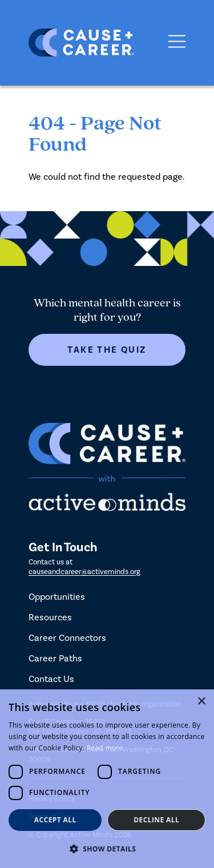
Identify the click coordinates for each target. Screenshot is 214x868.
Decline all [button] (156, 820)
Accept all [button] (55, 820)
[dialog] (107, 779)
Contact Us (51, 679)
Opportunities (57, 597)
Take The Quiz (107, 350)
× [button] (201, 702)
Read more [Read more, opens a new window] (105, 748)
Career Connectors (67, 638)
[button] (107, 849)
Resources (50, 617)
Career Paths (55, 658)
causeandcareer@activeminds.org (84, 572)
